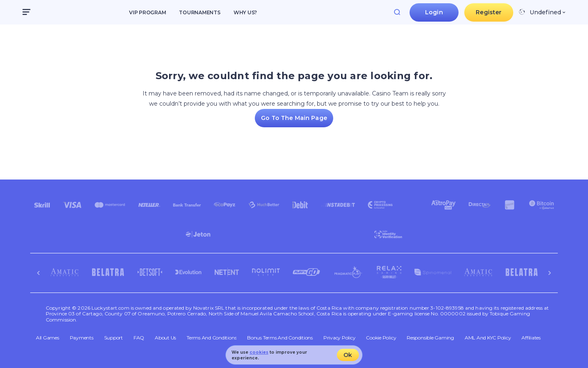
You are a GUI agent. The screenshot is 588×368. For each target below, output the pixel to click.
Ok (348, 355)
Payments (82, 338)
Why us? (245, 12)
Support (114, 338)
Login (434, 12)
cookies (259, 352)
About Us (165, 338)
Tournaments (199, 12)
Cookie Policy (381, 338)
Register (489, 12)
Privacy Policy (340, 338)
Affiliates (531, 338)
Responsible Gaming (430, 338)
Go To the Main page (294, 118)
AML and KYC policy (488, 338)
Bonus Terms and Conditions (280, 338)
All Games (48, 338)
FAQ (139, 338)
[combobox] (542, 12)
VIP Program (147, 12)
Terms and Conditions (212, 338)
